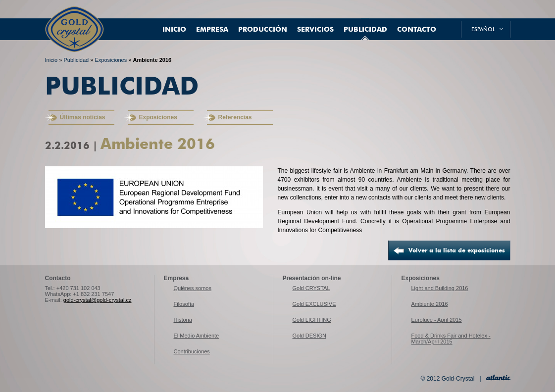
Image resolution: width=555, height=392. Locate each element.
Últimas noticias (83, 117)
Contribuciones (192, 351)
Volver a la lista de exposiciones (457, 250)
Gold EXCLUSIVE (314, 304)
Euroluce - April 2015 (437, 320)
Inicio (174, 29)
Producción (263, 29)
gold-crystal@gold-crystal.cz (98, 300)
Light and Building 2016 (440, 288)
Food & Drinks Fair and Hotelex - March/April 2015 (451, 339)
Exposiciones (111, 60)
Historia (183, 320)
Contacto (417, 29)
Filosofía (184, 304)
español (483, 29)
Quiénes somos (193, 288)
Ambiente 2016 (152, 60)
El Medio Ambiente (197, 336)
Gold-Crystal (75, 20)
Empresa (212, 29)
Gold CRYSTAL (311, 288)
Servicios (315, 29)
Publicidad (365, 29)
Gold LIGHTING (312, 320)
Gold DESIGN (309, 336)
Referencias (235, 117)
